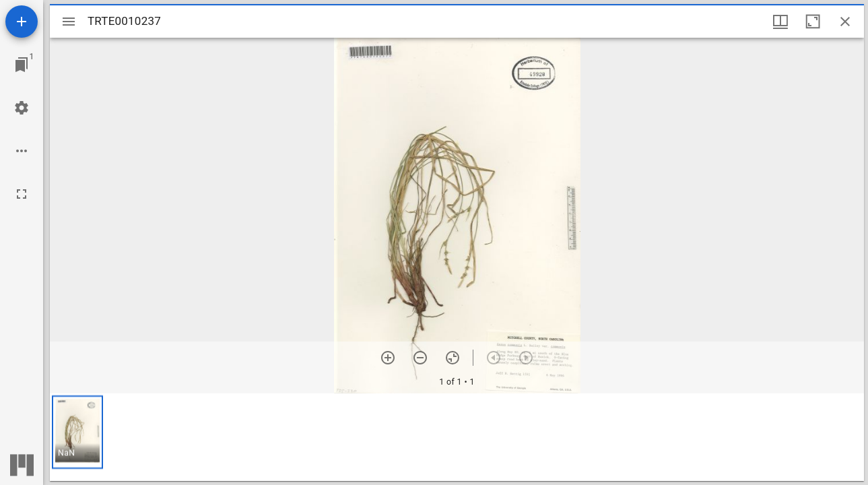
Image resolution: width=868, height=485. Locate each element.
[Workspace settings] (22, 108)
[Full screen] (22, 194)
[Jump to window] (22, 65)
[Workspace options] (22, 151)
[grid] (457, 437)
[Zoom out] (420, 358)
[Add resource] (22, 22)
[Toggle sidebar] (69, 22)
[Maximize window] (813, 22)
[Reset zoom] (453, 358)
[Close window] (845, 22)
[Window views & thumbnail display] (780, 22)
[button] (77, 432)
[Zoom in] (388, 358)
